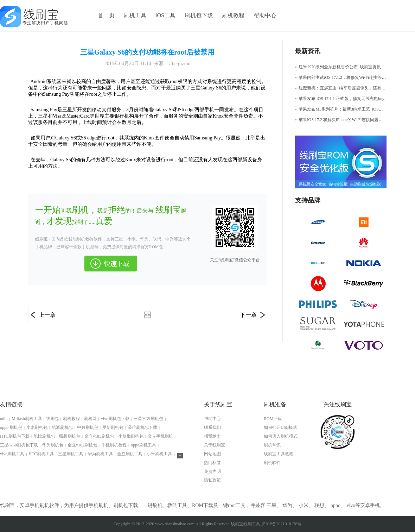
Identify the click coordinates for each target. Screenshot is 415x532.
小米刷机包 (37, 427)
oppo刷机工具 (143, 445)
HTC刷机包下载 (15, 436)
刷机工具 (135, 15)
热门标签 (212, 463)
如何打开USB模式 (280, 427)
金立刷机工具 (130, 454)
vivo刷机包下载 (115, 419)
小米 (304, 505)
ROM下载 (273, 419)
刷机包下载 (199, 15)
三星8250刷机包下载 (19, 445)
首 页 (106, 15)
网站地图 (212, 454)
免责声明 (212, 471)
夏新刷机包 (113, 427)
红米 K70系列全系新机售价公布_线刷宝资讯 (338, 67)
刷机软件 (272, 463)
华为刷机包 (53, 445)
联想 (319, 505)
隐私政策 (212, 480)
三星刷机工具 (71, 454)
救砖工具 (177, 505)
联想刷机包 (70, 436)
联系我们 (212, 427)
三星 (272, 505)
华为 (287, 505)
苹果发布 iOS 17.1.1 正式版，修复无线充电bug (340, 99)
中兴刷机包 (88, 427)
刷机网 (90, 419)
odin (4, 419)
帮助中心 (265, 15)
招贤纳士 (212, 436)
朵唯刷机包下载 (142, 427)
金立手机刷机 (160, 436)
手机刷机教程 (114, 445)
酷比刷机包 (44, 436)
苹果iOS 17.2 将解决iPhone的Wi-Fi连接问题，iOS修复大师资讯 (355, 120)
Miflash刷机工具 (27, 419)
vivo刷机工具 (12, 454)
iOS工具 (165, 15)
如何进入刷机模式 (281, 436)
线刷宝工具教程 (279, 454)
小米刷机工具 (159, 454)
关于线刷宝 (215, 445)
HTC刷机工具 (41, 454)
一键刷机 (153, 505)
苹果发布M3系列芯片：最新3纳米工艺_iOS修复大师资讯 (350, 109)
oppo (336, 505)
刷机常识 (272, 445)
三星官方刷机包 (148, 419)
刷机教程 (233, 15)
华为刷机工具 (100, 454)
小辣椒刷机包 (131, 436)
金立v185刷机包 (99, 436)
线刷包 (52, 419)
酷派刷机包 (62, 427)
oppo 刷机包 (11, 427)
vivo (351, 505)
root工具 (237, 505)
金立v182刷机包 (82, 445)
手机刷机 (98, 505)
